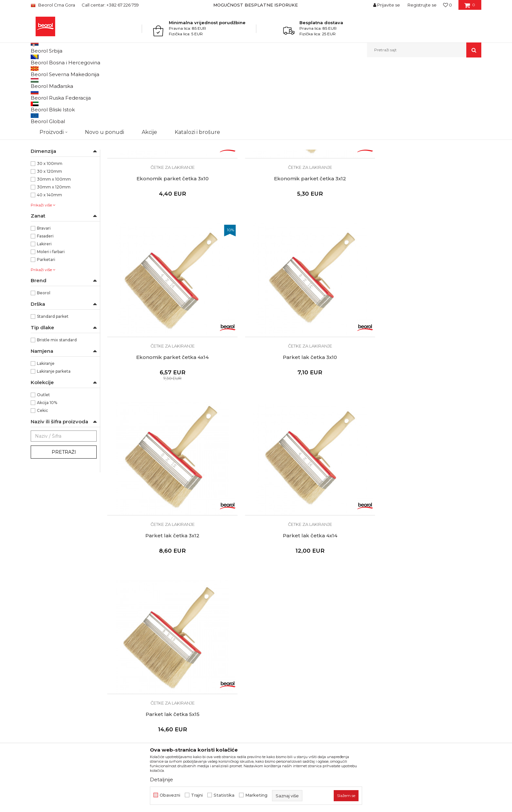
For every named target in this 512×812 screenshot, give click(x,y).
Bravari (44, 295)
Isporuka (269, 640)
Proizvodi (80, 71)
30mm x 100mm (54, 246)
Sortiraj (316, 82)
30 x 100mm (50, 231)
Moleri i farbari (51, 319)
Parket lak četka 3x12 (151, 340)
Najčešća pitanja (278, 658)
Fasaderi (45, 303)
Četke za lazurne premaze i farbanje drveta (58, 109)
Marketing (256, 795)
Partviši (41, 159)
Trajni (197, 795)
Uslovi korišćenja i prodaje (288, 603)
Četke (162, 71)
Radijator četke (49, 151)
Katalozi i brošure (164, 630)
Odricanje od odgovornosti (289, 612)
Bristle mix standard (57, 407)
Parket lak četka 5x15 (342, 340)
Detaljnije (161, 780)
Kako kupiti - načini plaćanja (290, 630)
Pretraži (64, 519)
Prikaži (411, 82)
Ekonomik (47, 207)
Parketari (46, 327)
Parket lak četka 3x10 (437, 204)
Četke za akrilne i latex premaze (63, 124)
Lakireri (44, 311)
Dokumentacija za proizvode (178, 640)
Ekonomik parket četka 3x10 (151, 204)
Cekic (42, 478)
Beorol (44, 360)
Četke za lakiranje (51, 144)
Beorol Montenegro (49, 71)
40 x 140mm (49, 262)
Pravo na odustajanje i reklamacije (298, 649)
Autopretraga (286, 82)
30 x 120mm (49, 239)
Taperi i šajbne (48, 175)
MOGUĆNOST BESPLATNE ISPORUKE (256, 5)
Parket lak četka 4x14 (246, 340)
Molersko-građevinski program (123, 71)
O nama (154, 603)
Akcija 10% (47, 470)
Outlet (43, 462)
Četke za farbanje (52, 136)
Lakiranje (46, 431)
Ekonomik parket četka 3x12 (246, 204)
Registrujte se (422, 5)
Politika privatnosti (280, 621)
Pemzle (42, 167)
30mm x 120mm (54, 254)
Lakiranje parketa (54, 438)
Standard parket (53, 384)
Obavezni (170, 795)
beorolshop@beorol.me (81, 632)
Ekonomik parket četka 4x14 (342, 204)
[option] (256, 5)
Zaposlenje (157, 621)
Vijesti (152, 612)
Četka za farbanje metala (58, 98)
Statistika (224, 795)
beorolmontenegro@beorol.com (91, 668)
